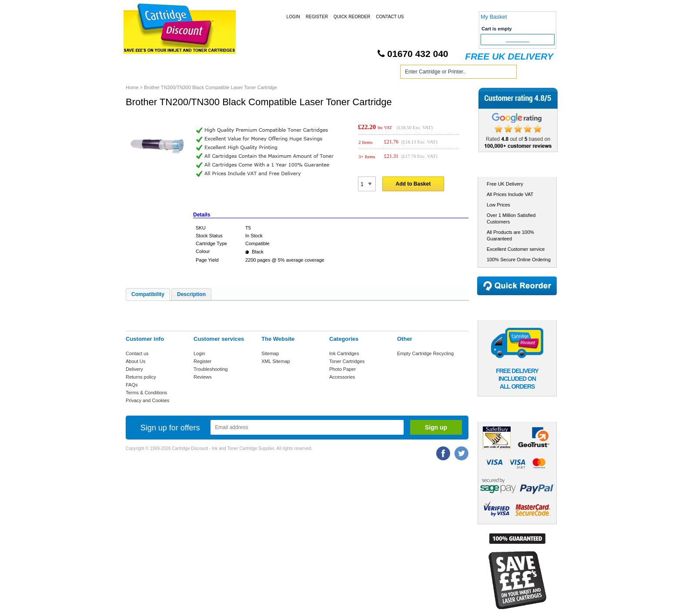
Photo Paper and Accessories (343, 73)
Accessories (342, 377)
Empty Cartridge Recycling (425, 353)
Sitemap (270, 353)
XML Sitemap (276, 361)
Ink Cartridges (192, 73)
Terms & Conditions (146, 393)
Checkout (518, 40)
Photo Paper (343, 369)
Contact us (137, 353)
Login (293, 17)
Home (143, 73)
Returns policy (141, 377)
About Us (135, 361)
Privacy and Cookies (147, 400)
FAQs (132, 385)
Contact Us (390, 17)
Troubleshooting (211, 369)
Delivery (134, 369)
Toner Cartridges (257, 73)
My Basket (494, 17)
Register (317, 17)
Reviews (203, 377)
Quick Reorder (352, 17)
